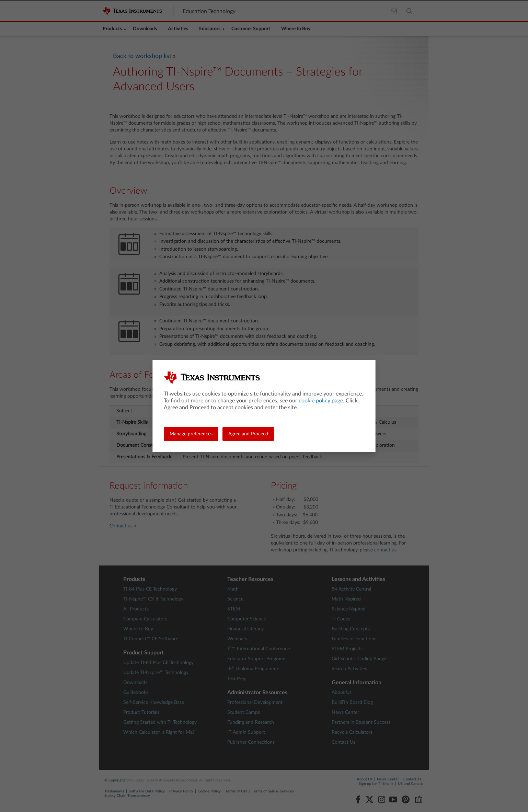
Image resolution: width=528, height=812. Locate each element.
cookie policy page (321, 401)
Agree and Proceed (248, 434)
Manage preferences (191, 434)
